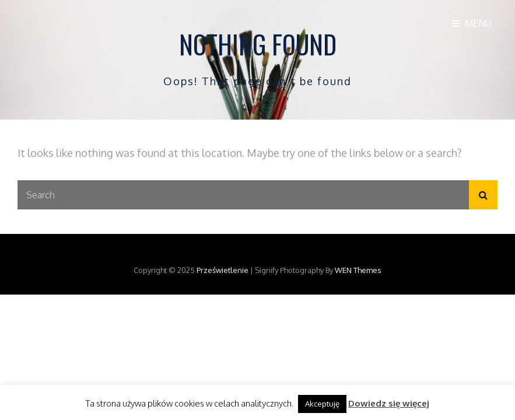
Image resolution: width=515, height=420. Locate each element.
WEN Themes (358, 270)
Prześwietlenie (223, 270)
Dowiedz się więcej (389, 403)
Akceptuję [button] (322, 404)
